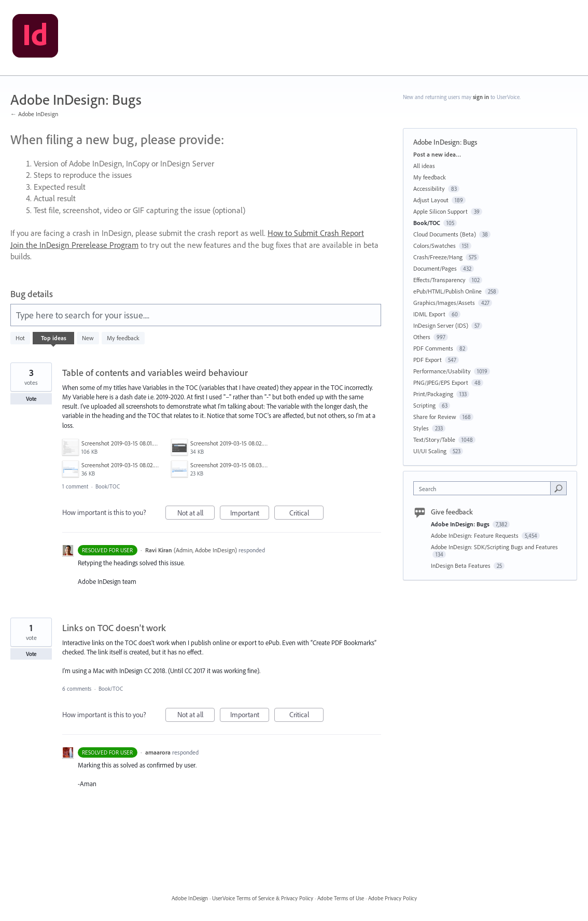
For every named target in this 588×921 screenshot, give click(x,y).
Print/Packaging (433, 394)
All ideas (424, 166)
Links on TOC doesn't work (114, 628)
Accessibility (429, 189)
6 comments (77, 689)
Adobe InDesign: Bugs (461, 524)
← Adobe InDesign (34, 114)
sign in (481, 97)
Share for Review (435, 417)
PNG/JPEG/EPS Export (441, 382)
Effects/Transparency (439, 280)
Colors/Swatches (435, 246)
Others (422, 337)
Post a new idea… (437, 154)
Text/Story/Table (434, 439)
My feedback (123, 338)
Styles (421, 428)
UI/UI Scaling (430, 451)
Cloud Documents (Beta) (445, 234)
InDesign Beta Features (461, 566)
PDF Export (428, 360)
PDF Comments (433, 348)
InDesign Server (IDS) (441, 325)
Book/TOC (108, 486)
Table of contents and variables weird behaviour (155, 373)
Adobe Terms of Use (341, 898)
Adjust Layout (431, 200)
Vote (31, 399)
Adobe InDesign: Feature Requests (475, 535)
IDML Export (429, 314)
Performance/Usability (442, 371)
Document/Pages (435, 268)
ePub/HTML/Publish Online (447, 291)
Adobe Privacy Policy (393, 898)
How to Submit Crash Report (316, 233)
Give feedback (452, 512)
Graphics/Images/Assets (444, 303)
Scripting (424, 405)
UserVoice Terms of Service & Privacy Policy (263, 898)
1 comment (75, 486)
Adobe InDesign (190, 898)
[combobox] (484, 488)
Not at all (196, 514)
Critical (307, 514)
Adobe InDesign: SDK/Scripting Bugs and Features (494, 547)
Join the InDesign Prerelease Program (74, 245)
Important (250, 514)
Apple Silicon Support (440, 211)
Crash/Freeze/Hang (438, 257)
